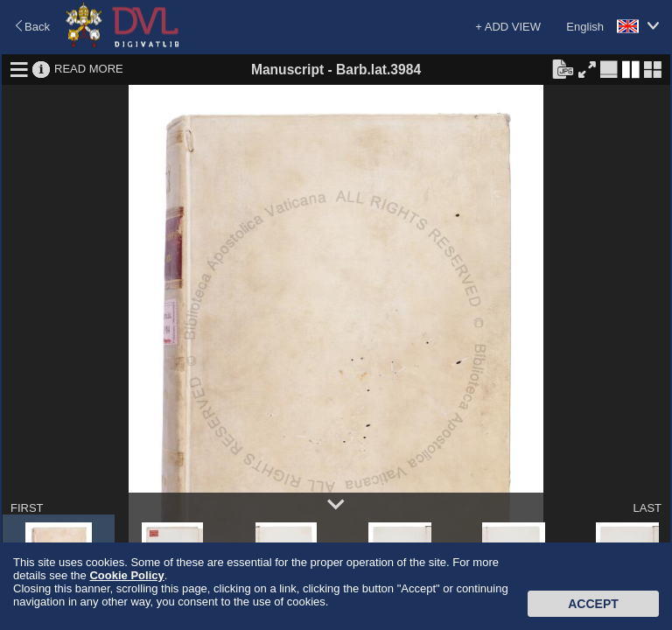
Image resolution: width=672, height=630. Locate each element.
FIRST (27, 508)
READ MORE (89, 69)
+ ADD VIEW (508, 27)
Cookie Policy (126, 575)
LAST (647, 508)
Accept (593, 604)
